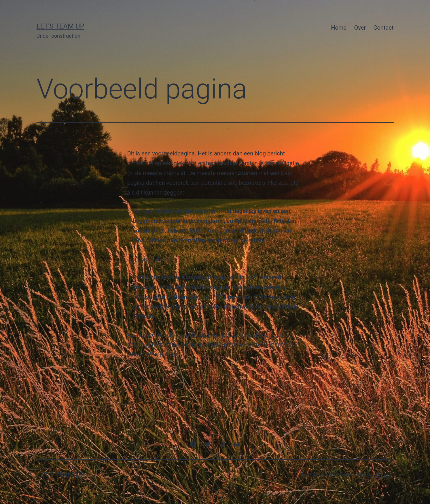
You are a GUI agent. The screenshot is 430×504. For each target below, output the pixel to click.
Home (339, 28)
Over (360, 28)
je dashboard (257, 335)
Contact (384, 28)
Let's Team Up (60, 26)
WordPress (379, 474)
